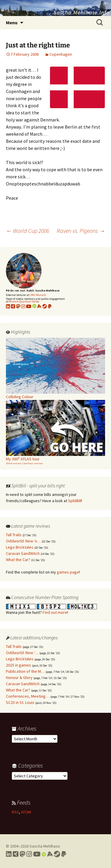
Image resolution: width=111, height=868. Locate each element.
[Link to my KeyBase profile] (39, 306)
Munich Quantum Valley (24, 301)
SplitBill (75, 501)
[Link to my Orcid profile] (34, 306)
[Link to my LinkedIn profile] (8, 306)
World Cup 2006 (28, 231)
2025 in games (18, 665)
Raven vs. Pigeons (81, 231)
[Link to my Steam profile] (45, 306)
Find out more (55, 612)
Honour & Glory (19, 678)
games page (68, 572)
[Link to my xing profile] (13, 306)
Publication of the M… (25, 671)
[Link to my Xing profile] (16, 854)
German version (33, 463)
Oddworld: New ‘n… (23, 541)
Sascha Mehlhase (45, 846)
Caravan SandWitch (23, 553)
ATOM (26, 812)
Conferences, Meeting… (28, 696)
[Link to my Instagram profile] (23, 306)
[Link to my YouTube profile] (29, 306)
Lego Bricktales (20, 547)
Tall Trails (14, 535)
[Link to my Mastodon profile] (18, 306)
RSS (15, 812)
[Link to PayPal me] (50, 306)
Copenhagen (61, 54)
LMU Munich (38, 295)
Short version (14, 463)
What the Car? (18, 560)
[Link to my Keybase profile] (50, 854)
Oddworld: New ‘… (22, 653)
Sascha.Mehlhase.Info (81, 12)
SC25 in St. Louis (20, 702)
